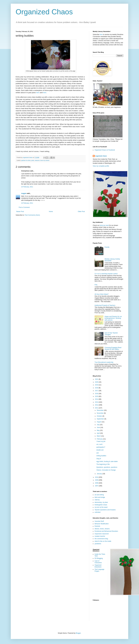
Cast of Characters (98, 562)
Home (51, 212)
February (100, 439)
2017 (97, 391)
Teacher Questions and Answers (105, 510)
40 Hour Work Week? (102, 294)
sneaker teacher (100, 536)
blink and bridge (100, 497)
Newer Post (20, 212)
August (99, 422)
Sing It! (99, 459)
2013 (97, 402)
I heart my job (101, 441)
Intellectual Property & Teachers (105, 305)
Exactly (107, 247)
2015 (97, 396)
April (98, 433)
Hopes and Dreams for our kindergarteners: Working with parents (113, 318)
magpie (24, 193)
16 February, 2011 (27, 203)
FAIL (96, 285)
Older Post (81, 212)
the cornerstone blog (101, 539)
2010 (97, 477)
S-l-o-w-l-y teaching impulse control (106, 274)
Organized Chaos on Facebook (105, 150)
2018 (97, 388)
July (98, 425)
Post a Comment (24, 207)
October (100, 416)
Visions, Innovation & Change (106, 470)
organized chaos (101, 156)
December (100, 410)
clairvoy (97, 500)
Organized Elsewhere (98, 566)
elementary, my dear (101, 502)
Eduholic (97, 526)
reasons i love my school (42, 160)
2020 (97, 382)
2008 (97, 483)
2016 (97, 394)
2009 (97, 480)
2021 (97, 379)
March (99, 436)
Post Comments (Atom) (32, 215)
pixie (33, 160)
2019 (97, 385)
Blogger (78, 633)
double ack (100, 450)
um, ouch (99, 444)
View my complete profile (101, 166)
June (99, 427)
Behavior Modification (102, 524)
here (38, 93)
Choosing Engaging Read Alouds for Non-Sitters (113, 348)
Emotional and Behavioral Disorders (106, 531)
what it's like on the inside (103, 541)
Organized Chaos (44, 12)
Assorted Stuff (99, 521)
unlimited (98, 512)
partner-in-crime (26, 160)
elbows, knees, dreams (102, 529)
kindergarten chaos (101, 505)
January (100, 474)
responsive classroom (102, 534)
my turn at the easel (101, 507)
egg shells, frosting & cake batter (107, 461)
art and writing (99, 495)
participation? (101, 447)
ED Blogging (99, 558)
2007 (97, 486)
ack (98, 453)
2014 (97, 399)
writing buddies (101, 456)
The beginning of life (103, 464)
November (100, 413)
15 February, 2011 (27, 187)
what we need (104, 225)
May (98, 430)
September (101, 419)
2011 (97, 408)
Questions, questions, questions (107, 467)
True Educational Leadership (104, 362)
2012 (97, 405)
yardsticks (98, 544)
